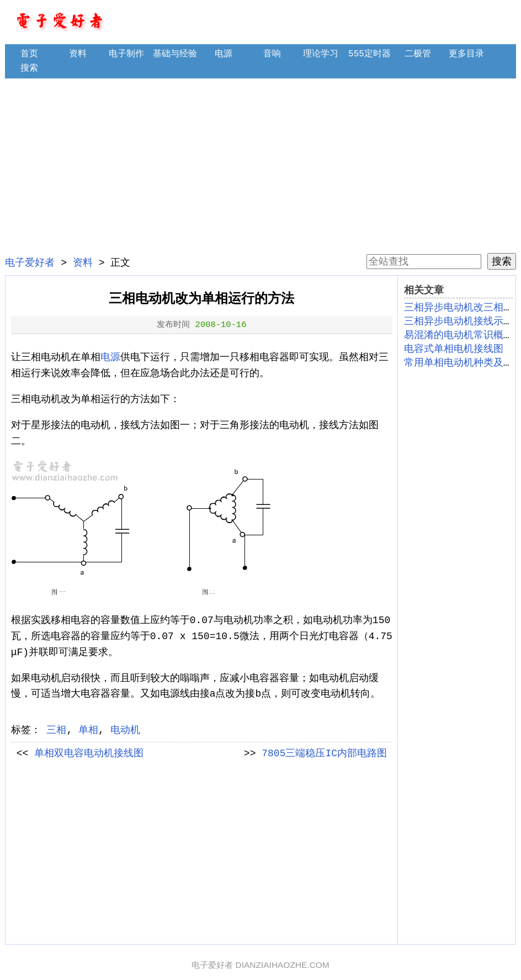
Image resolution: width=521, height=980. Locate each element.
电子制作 (126, 54)
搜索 (29, 69)
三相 (56, 730)
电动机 (125, 730)
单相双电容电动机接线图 (89, 754)
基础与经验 (175, 54)
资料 (78, 54)
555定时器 (370, 54)
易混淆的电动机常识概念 (459, 335)
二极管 (418, 54)
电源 (224, 54)
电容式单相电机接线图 (454, 349)
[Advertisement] (260, 166)
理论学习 (321, 54)
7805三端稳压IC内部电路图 (324, 754)
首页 (29, 54)
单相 (88, 730)
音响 (272, 54)
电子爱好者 (30, 263)
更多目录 (466, 54)
